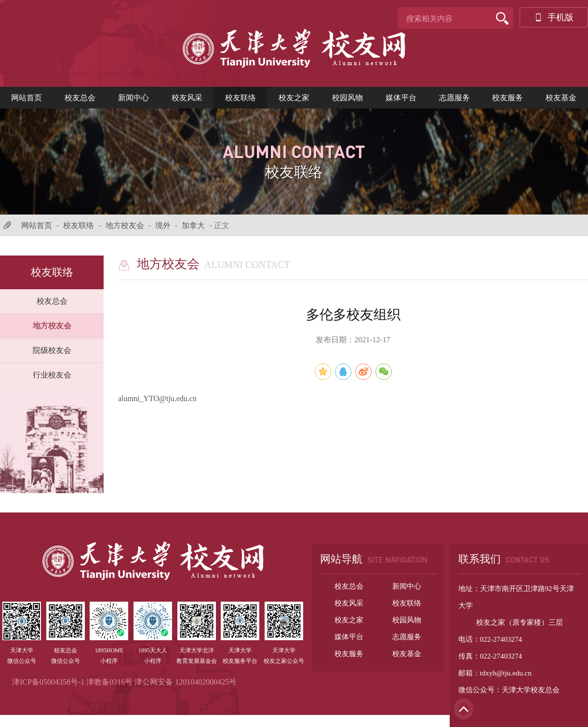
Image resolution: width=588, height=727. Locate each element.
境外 (163, 225)
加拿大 (193, 225)
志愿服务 (454, 98)
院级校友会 (52, 350)
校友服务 (508, 98)
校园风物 (347, 98)
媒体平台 (401, 98)
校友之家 (294, 98)
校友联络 (241, 98)
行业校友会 (52, 375)
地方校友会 (125, 225)
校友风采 (187, 98)
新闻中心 (134, 98)
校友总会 (80, 98)
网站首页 (27, 98)
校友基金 (561, 98)
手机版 (554, 17)
